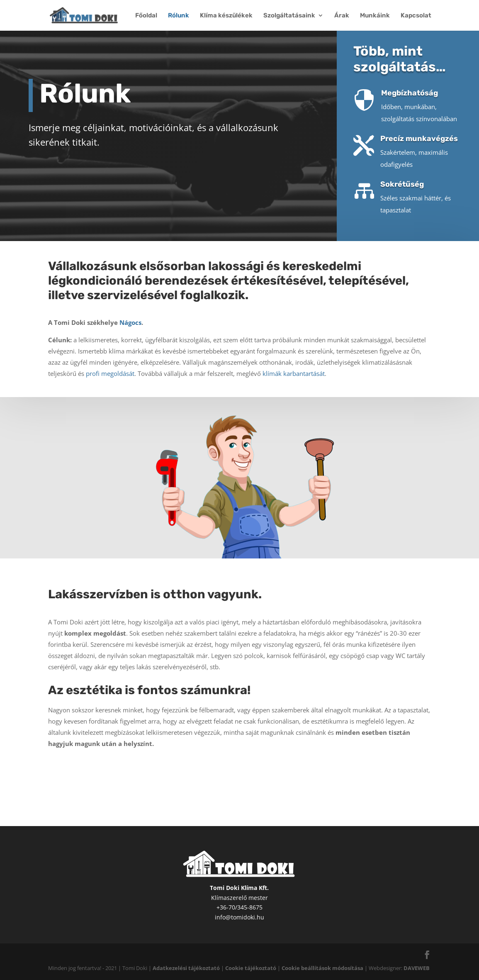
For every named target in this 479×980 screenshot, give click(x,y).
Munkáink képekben (340, 776)
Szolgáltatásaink (289, 16)
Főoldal (146, 16)
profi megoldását (110, 364)
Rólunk (179, 16)
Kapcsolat (416, 16)
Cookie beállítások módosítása (322, 968)
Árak (342, 16)
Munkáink (375, 16)
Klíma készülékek (226, 16)
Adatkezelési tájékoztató (186, 968)
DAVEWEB (417, 968)
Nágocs (130, 313)
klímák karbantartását (294, 364)
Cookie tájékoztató (251, 968)
